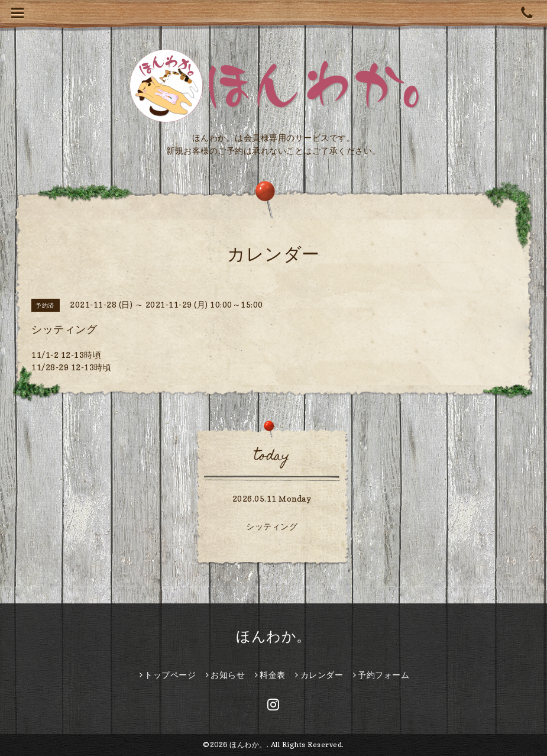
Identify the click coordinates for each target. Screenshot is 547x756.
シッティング (272, 526)
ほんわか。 (273, 636)
